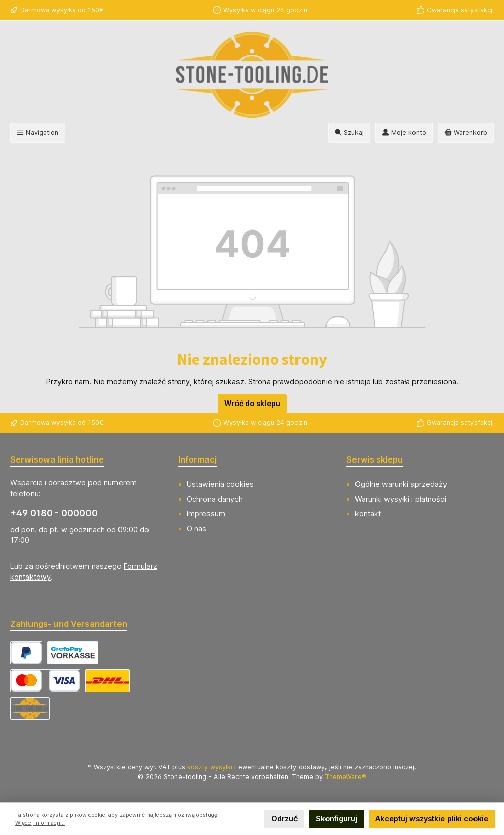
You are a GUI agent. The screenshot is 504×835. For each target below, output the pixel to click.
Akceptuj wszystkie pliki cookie (432, 818)
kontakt (368, 514)
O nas (197, 528)
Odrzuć (284, 818)
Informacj (197, 459)
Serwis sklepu (375, 459)
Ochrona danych (215, 499)
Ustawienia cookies (220, 484)
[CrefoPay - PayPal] (26, 653)
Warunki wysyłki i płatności (401, 499)
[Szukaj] (349, 133)
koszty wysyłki (210, 767)
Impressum (206, 514)
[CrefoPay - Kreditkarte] (45, 681)
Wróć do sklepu (252, 403)
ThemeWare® (346, 777)
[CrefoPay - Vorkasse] (73, 653)
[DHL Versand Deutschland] (108, 681)
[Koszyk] (466, 133)
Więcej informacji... (40, 823)
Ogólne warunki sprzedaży (401, 484)
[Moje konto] (404, 133)
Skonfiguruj (337, 818)
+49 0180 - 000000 (54, 513)
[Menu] (38, 133)
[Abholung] (30, 709)
